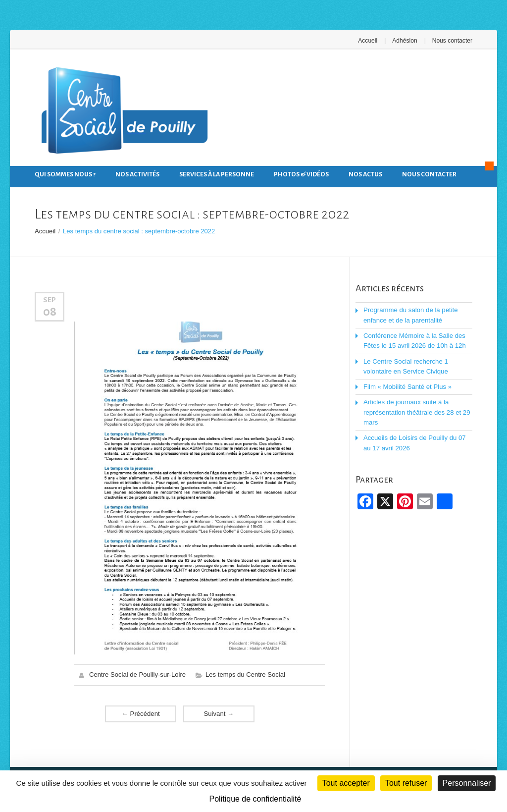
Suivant (219, 713)
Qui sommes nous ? (65, 174)
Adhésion (405, 41)
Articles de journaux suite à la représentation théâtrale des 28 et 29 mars (416, 411)
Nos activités (137, 174)
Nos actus (365, 174)
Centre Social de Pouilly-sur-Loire (137, 675)
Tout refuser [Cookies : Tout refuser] (406, 783)
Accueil (369, 41)
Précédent (141, 713)
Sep (50, 300)
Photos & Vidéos (301, 174)
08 (50, 311)
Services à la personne (217, 174)
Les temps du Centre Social (245, 675)
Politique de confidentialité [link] (255, 799)
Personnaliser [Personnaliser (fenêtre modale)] (467, 783)
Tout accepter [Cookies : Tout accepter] (346, 783)
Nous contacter (452, 41)
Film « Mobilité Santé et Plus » (407, 386)
